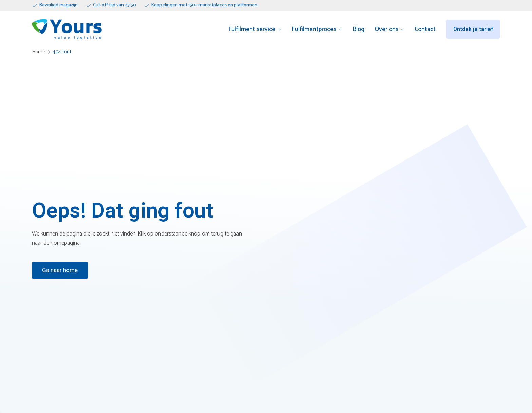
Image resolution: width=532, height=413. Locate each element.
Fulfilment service (252, 29)
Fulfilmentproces (314, 29)
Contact (425, 29)
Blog (358, 29)
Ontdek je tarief (473, 29)
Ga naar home (60, 270)
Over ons (386, 29)
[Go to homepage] (67, 29)
